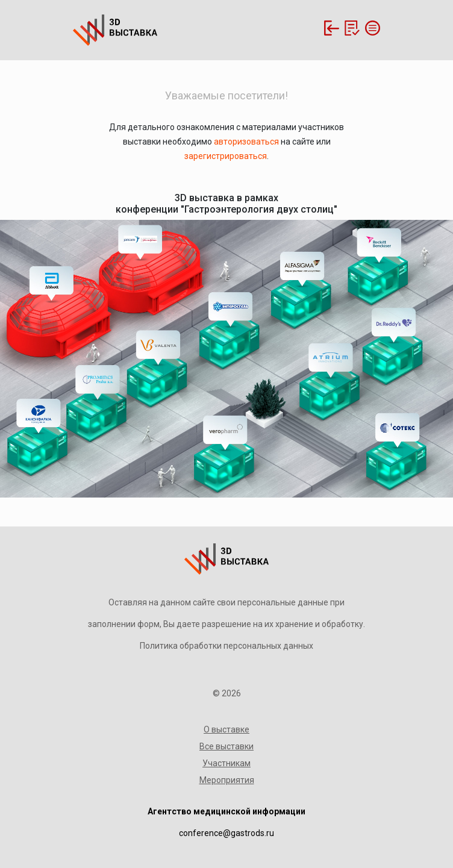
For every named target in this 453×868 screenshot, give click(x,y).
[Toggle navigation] (371, 28)
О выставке (226, 729)
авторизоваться (246, 142)
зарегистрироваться (226, 156)
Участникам (226, 763)
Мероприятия (227, 780)
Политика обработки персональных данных (226, 646)
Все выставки (226, 746)
